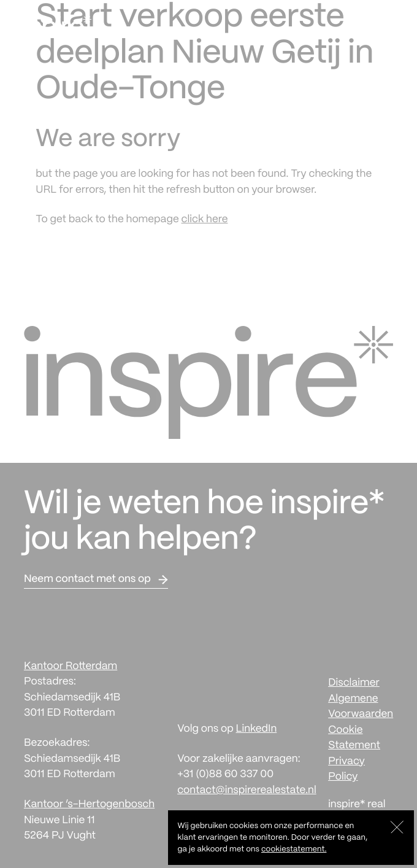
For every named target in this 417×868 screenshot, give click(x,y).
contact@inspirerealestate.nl (247, 791)
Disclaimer (354, 683)
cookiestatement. (294, 849)
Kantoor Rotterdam (71, 667)
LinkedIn (257, 729)
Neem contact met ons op (87, 579)
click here (205, 220)
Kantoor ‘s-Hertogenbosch (89, 805)
